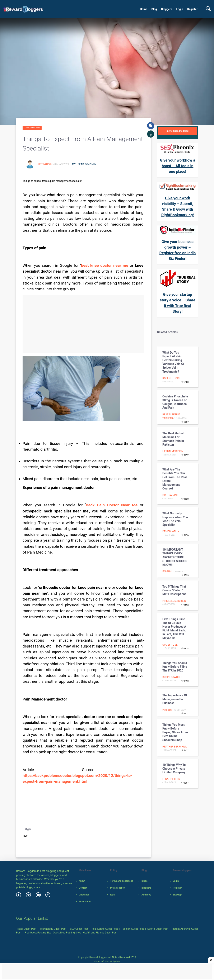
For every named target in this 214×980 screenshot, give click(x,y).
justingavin (45, 164)
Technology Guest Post (53, 929)
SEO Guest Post (79, 929)
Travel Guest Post (26, 929)
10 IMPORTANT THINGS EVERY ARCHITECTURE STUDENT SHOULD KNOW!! (175, 557)
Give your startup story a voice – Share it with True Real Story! (178, 303)
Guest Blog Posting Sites (67, 933)
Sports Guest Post (158, 929)
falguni (167, 572)
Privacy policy (117, 888)
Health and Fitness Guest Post (100, 933)
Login (180, 9)
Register (192, 9)
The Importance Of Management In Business (175, 699)
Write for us (85, 902)
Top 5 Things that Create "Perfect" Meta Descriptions (174, 590)
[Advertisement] (83, 324)
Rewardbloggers (99, 957)
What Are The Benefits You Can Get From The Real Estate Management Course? (175, 479)
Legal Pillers (171, 779)
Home (144, 9)
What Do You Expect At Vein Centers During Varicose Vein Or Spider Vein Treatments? (173, 362)
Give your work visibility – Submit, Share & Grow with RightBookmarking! (178, 206)
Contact (83, 888)
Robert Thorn (171, 378)
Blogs (145, 881)
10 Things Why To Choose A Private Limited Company (174, 769)
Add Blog (146, 895)
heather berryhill (175, 747)
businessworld (172, 677)
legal (113, 895)
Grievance (84, 895)
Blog (154, 9)
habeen (167, 710)
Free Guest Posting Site (38, 933)
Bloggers (167, 9)
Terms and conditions (122, 881)
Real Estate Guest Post (105, 929)
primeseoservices (174, 601)
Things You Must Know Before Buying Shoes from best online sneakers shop (175, 732)
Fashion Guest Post (133, 929)
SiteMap (177, 895)
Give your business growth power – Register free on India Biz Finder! (178, 250)
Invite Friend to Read (178, 131)
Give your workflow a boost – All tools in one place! (178, 166)
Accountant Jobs (32, 128)
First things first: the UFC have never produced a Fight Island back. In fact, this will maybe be (174, 629)
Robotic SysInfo (111, 961)
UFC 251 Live (170, 645)
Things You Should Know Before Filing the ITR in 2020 (175, 667)
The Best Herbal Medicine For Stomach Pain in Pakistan (173, 439)
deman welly (171, 531)
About (82, 881)
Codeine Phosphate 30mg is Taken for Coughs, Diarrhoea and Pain (175, 402)
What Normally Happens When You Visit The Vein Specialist (175, 519)
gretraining (170, 495)
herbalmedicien (173, 451)
